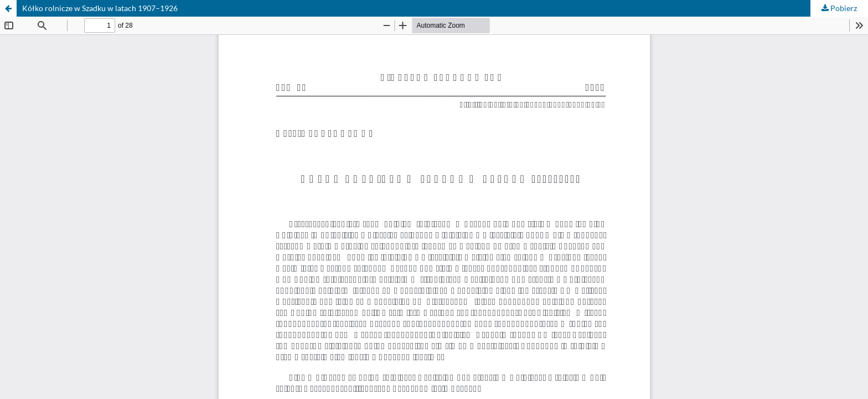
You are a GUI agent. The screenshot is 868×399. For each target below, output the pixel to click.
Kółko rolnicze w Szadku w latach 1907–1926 (100, 8)
